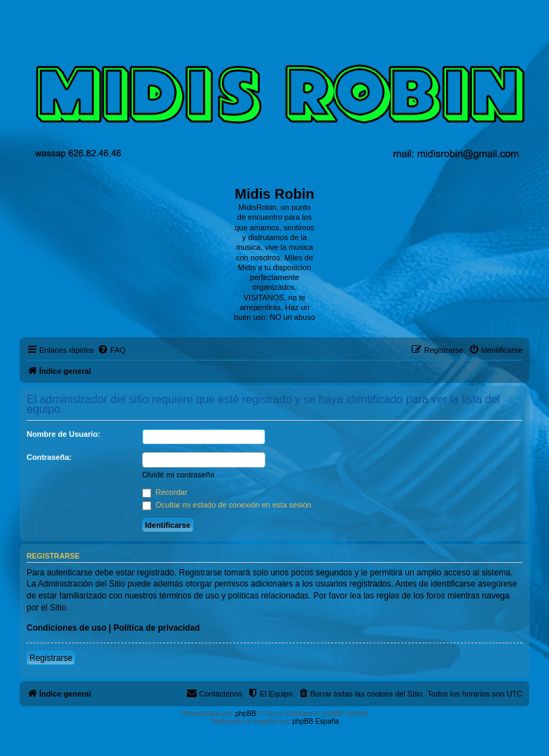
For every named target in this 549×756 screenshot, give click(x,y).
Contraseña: (49, 457)
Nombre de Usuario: (63, 434)
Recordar (165, 492)
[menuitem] (111, 350)
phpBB (246, 714)
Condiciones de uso (67, 628)
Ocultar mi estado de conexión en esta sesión (227, 505)
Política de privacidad (157, 628)
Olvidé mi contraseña (178, 475)
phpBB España (315, 721)
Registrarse (51, 658)
